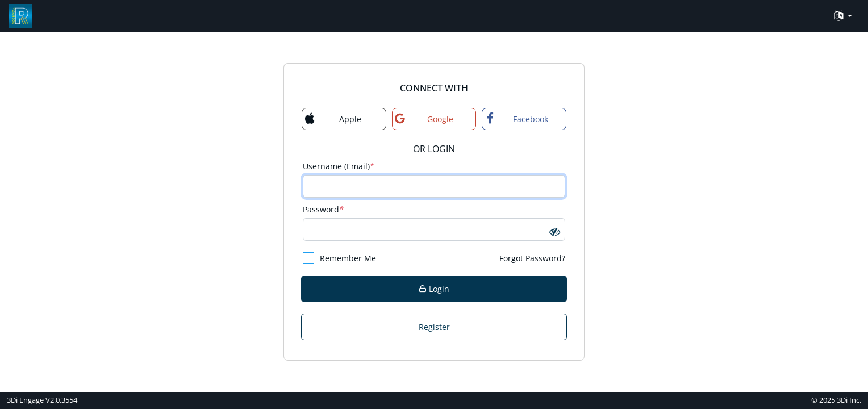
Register (434, 327)
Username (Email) (339, 166)
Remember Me (339, 258)
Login (434, 289)
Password (323, 209)
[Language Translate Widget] (843, 16)
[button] (555, 231)
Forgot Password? (532, 258)
